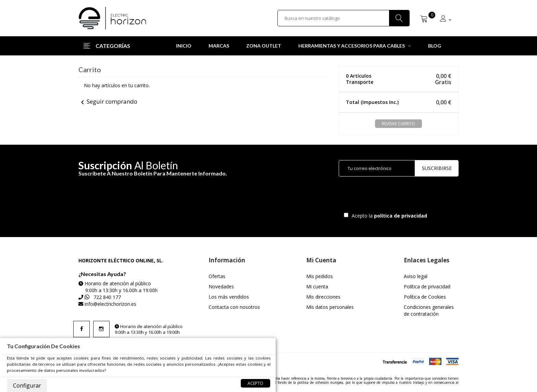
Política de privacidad (427, 286)
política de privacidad (401, 216)
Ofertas (217, 276)
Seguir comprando (108, 101)
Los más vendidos (229, 297)
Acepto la (388, 216)
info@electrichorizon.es (110, 304)
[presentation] (396, 196)
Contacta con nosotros (234, 307)
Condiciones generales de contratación (429, 310)
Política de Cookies (425, 297)
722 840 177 (107, 297)
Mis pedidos (320, 276)
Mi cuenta (317, 286)
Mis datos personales (330, 307)
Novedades (221, 286)
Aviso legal (416, 276)
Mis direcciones (323, 297)
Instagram (101, 329)
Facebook (82, 329)
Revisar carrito (398, 124)
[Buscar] (344, 18)
